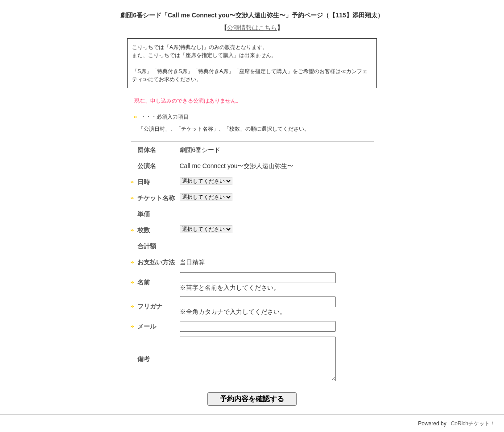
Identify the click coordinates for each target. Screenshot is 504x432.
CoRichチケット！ (473, 424)
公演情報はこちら (252, 28)
